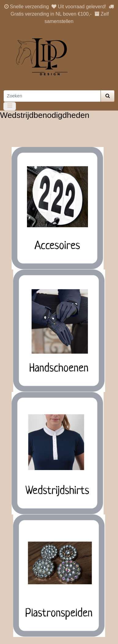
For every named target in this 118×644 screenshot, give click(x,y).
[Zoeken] (52, 96)
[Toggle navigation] (10, 106)
